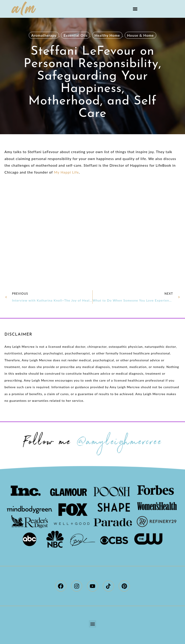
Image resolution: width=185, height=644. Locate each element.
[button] (135, 9)
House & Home (140, 35)
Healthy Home (107, 35)
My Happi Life (66, 172)
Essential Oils (75, 35)
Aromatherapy (44, 35)
